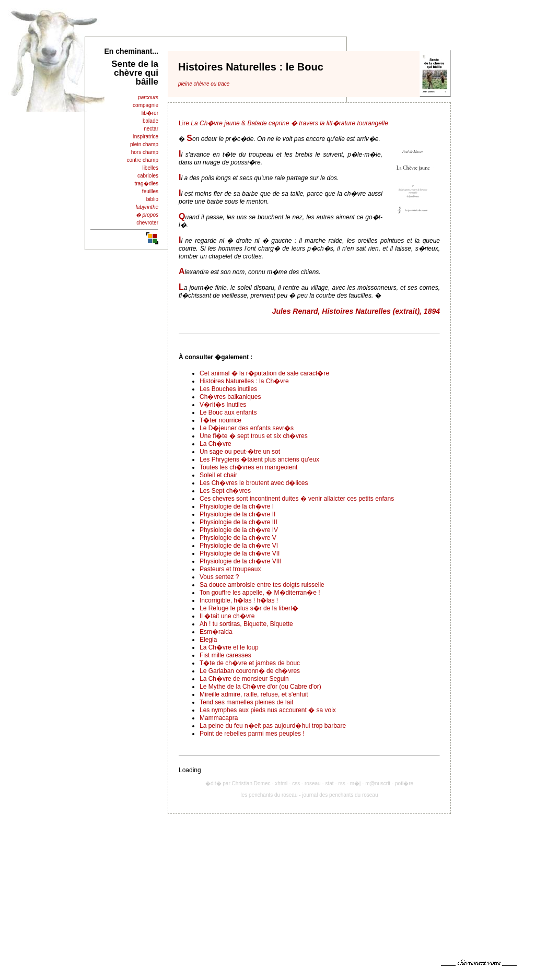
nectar (151, 129)
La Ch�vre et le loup (229, 647)
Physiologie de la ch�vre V (238, 538)
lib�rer (150, 113)
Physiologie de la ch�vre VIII (241, 561)
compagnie (146, 105)
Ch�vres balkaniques (230, 397)
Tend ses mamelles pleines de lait (246, 702)
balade (150, 121)
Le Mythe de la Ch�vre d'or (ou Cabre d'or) (260, 687)
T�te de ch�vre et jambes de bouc (250, 663)
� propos (147, 215)
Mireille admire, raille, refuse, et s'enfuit (254, 694)
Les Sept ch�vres (225, 491)
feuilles (150, 191)
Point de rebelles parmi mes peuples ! (252, 734)
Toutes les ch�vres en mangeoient (248, 467)
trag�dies (146, 184)
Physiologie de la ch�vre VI (239, 546)
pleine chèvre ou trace (204, 84)
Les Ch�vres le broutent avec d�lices (254, 483)
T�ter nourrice (220, 420)
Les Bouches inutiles (228, 389)
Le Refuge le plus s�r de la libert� (249, 608)
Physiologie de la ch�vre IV (239, 530)
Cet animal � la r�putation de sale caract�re (264, 373)
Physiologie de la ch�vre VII (240, 553)
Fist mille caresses (225, 655)
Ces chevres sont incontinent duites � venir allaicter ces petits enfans (297, 499)
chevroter (147, 223)
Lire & (283, 123)
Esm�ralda (216, 632)
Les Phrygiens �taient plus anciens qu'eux (259, 459)
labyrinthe (147, 207)
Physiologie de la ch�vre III (239, 522)
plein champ (144, 144)
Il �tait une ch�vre (227, 616)
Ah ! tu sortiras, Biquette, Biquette (246, 624)
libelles (150, 168)
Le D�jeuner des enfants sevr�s (247, 428)
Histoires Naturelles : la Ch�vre (244, 381)
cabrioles (148, 176)
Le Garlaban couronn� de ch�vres (250, 671)
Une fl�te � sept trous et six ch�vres (254, 436)
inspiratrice (146, 137)
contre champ (142, 160)
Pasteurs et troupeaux (230, 569)
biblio (152, 199)
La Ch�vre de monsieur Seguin (244, 679)
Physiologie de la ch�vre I (237, 506)
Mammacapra (219, 718)
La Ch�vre (216, 444)
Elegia (208, 640)
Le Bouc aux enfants (228, 412)
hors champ (145, 152)
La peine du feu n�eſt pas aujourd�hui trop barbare (273, 726)
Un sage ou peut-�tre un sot (240, 452)
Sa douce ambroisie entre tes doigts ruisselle (262, 585)
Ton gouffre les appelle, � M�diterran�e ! (260, 593)
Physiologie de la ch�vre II (237, 514)
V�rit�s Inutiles (223, 405)
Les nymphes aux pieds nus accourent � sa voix (268, 710)
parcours (148, 97)
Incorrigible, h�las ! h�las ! (239, 600)
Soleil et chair (218, 475)
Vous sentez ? (219, 577)
